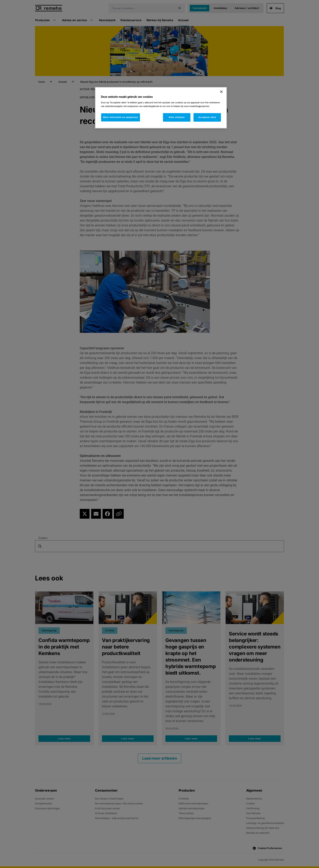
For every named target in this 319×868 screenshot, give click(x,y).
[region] (161, 108)
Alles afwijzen (177, 117)
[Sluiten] (221, 92)
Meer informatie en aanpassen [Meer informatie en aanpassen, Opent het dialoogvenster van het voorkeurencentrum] (121, 117)
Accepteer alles (207, 117)
